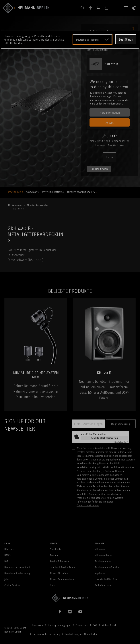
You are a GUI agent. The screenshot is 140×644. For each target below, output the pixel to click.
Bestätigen (126, 39)
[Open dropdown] (92, 39)
